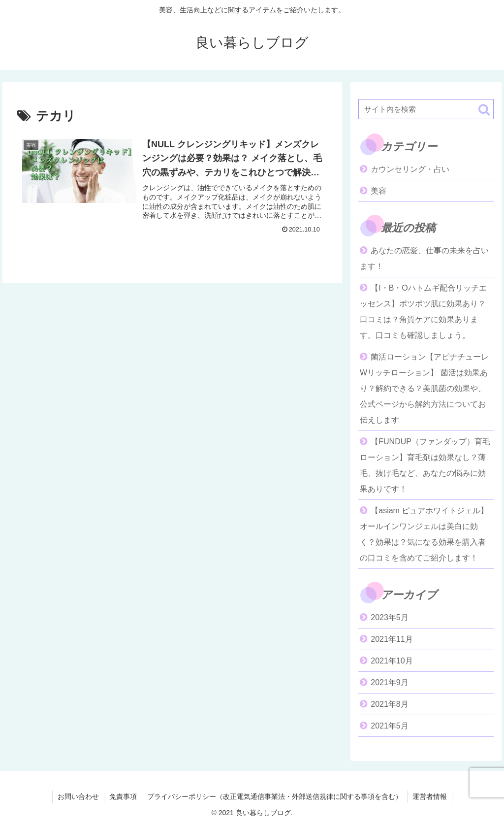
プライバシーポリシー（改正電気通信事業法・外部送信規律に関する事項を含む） (275, 796)
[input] (426, 109)
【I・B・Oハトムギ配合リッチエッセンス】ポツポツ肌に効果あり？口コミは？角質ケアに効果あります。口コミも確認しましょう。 (423, 312)
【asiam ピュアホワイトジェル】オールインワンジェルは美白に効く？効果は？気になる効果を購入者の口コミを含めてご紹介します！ (424, 534)
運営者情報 (430, 796)
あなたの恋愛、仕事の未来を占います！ (424, 258)
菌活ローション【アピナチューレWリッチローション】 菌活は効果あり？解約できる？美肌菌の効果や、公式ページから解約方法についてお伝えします (424, 388)
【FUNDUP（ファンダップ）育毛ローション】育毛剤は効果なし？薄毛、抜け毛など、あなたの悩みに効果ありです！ (425, 465)
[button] (484, 110)
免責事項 (123, 796)
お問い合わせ (78, 796)
